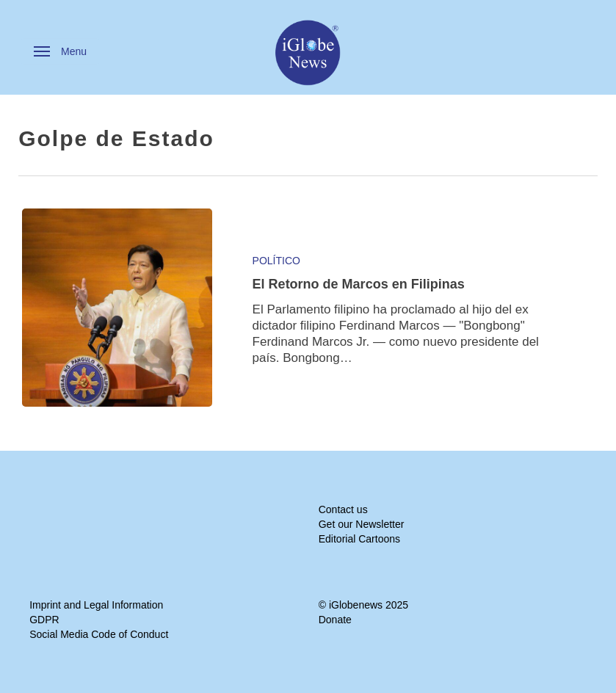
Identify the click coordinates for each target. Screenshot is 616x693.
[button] (60, 51)
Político (276, 261)
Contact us (343, 509)
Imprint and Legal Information (96, 605)
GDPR (44, 620)
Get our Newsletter (362, 524)
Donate (335, 620)
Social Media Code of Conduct (99, 634)
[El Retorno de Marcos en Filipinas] (117, 308)
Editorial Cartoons (359, 539)
